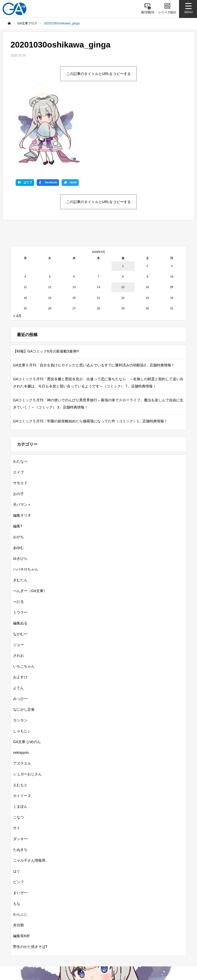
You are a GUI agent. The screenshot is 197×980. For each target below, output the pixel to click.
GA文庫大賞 (156, 911)
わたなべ (20, 391)
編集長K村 (21, 865)
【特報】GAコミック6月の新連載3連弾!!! (46, 281)
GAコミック (97, 920)
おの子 (18, 423)
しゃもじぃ (22, 660)
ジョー (18, 574)
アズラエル (22, 693)
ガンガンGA (128, 920)
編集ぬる (20, 553)
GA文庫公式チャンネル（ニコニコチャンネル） (62, 947)
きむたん (20, 509)
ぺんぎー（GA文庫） (30, 520)
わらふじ (20, 844)
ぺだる (18, 531)
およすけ (20, 606)
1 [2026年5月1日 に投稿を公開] (123, 195)
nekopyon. (21, 682)
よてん (18, 617)
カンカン (20, 650)
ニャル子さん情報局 (29, 790)
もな (17, 833)
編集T (18, 455)
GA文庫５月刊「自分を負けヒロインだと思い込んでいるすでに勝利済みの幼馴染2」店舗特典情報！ (94, 294)
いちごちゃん (24, 596)
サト (17, 757)
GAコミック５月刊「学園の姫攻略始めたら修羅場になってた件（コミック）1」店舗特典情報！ (90, 350)
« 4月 (17, 245)
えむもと (20, 714)
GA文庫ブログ (123, 911)
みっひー (20, 628)
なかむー (20, 563)
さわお (18, 585)
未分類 (18, 854)
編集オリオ (22, 445)
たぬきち (20, 779)
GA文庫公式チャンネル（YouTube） (114, 939)
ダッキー (20, 768)
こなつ (18, 747)
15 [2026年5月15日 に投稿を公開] (123, 217)
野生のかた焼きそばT (30, 876)
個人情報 (155, 947)
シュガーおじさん (27, 703)
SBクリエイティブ (58, 939)
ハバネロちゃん (26, 499)
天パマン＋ (22, 434)
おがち (18, 466)
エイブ (18, 402)
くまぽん (20, 736)
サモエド (20, 412)
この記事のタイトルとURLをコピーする (98, 74)
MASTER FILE (124, 947)
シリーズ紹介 (89, 911)
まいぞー (20, 822)
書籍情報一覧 (56, 911)
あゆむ (18, 477)
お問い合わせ (93, 955)
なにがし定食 (24, 639)
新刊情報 (27, 911)
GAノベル (67, 920)
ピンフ (18, 811)
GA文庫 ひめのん (27, 671)
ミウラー (20, 542)
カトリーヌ (22, 725)
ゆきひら (20, 488)
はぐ (17, 801)
